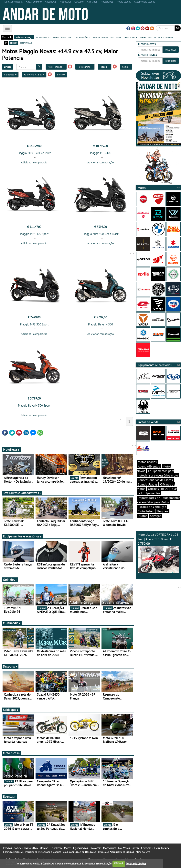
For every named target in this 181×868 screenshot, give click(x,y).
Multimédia (12, 623)
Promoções (95, 848)
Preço (61, 75)
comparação (26, 43)
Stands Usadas (148, 484)
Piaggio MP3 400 (101, 153)
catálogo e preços (24, 37)
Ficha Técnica (162, 848)
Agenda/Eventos (149, 466)
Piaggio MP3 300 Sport (34, 324)
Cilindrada (10, 75)
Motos (68, 848)
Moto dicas (11, 753)
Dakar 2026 (31, 848)
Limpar (8, 67)
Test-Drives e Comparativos (22, 493)
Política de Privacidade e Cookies (43, 852)
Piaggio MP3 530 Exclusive (34, 153)
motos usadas (43, 37)
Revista (135, 848)
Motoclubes (146, 511)
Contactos (147, 848)
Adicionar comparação (34, 162)
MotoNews (11, 449)
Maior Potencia (56, 67)
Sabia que (11, 710)
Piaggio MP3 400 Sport (34, 234)
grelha (13, 43)
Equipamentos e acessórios (22, 536)
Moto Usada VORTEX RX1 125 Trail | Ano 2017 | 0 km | (159, 553)
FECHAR (119, 863)
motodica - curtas (164, 37)
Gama (126, 67)
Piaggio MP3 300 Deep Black (101, 234)
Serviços (156, 516)
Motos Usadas (147, 462)
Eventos (10, 796)
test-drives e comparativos (138, 37)
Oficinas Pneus (158, 489)
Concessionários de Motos (155, 480)
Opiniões (10, 580)
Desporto (10, 666)
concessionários (82, 37)
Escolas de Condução (152, 507)
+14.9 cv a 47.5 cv (34, 75)
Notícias (18, 848)
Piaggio (105, 67)
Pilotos (143, 516)
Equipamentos (80, 848)
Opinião (44, 848)
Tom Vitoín (56, 848)
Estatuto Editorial (13, 852)
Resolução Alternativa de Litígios (116, 852)
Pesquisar (171, 50)
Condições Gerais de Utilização (79, 852)
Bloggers (162, 511)
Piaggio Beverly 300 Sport (34, 405)
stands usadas (100, 37)
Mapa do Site (143, 852)
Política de (136, 863)
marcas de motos (62, 37)
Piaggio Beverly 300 (101, 324)
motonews (116, 37)
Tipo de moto (85, 67)
